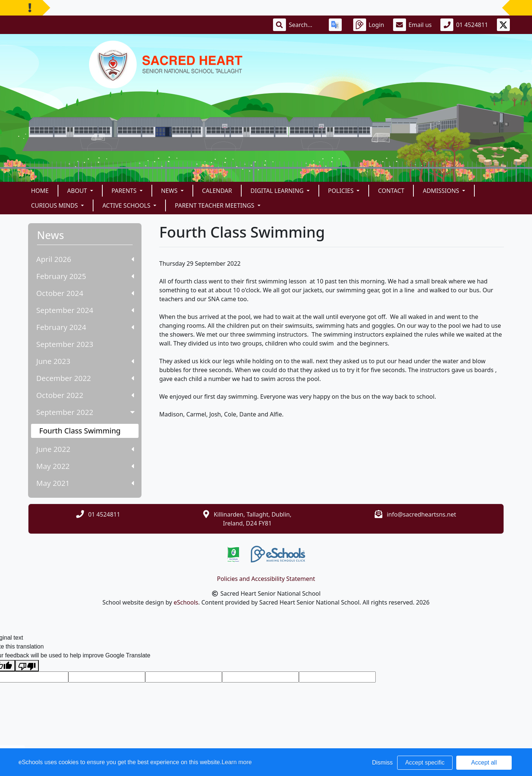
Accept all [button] (484, 763)
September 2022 (86, 412)
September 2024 (85, 310)
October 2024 (85, 293)
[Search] (304, 25)
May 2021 (85, 483)
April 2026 (85, 259)
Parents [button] (125, 191)
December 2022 (85, 378)
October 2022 (85, 395)
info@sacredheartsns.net (422, 514)
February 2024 (85, 327)
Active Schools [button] (127, 205)
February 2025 (85, 276)
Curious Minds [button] (55, 205)
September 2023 (65, 344)
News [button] (170, 191)
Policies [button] (342, 191)
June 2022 (85, 449)
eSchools (186, 602)
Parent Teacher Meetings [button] (215, 205)
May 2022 (85, 466)
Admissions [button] (441, 191)
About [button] (78, 191)
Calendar (217, 191)
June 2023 (85, 361)
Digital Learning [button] (278, 191)
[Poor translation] (27, 666)
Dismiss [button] (382, 763)
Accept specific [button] (425, 763)
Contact (391, 191)
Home (40, 191)
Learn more (237, 762)
